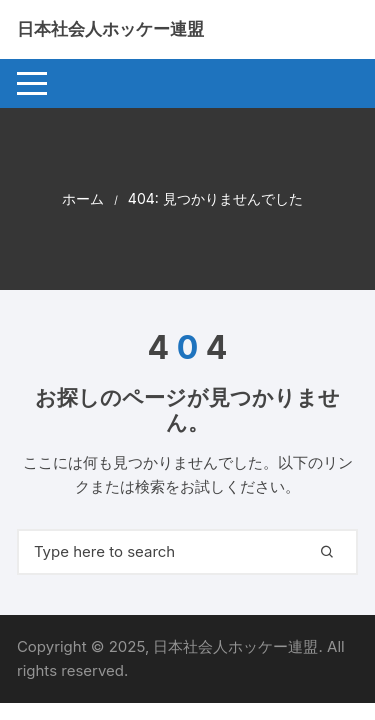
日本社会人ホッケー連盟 (110, 29)
